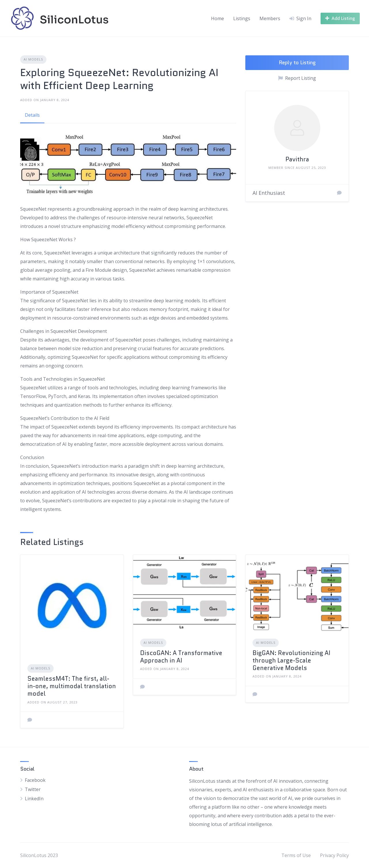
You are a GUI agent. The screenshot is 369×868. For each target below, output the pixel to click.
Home (218, 18)
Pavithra (297, 159)
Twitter (33, 789)
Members (270, 18)
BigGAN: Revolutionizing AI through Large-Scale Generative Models (291, 661)
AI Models (33, 59)
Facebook (35, 780)
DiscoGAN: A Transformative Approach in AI (181, 657)
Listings (242, 18)
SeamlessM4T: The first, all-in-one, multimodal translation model (72, 686)
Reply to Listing (297, 63)
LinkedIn (34, 799)
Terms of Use (296, 855)
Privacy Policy (334, 855)
